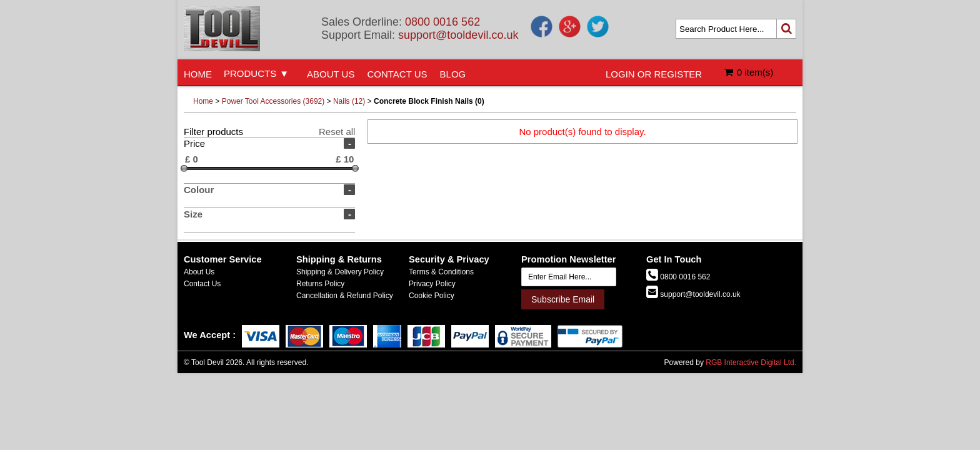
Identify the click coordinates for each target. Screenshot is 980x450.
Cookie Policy (432, 296)
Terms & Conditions (441, 272)
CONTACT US (397, 74)
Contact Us (202, 284)
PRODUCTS (250, 73)
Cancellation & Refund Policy (345, 296)
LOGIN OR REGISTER (654, 74)
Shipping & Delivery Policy (340, 272)
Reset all (337, 132)
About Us (199, 272)
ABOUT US (331, 74)
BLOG (453, 74)
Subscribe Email (563, 299)
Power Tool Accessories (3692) (273, 101)
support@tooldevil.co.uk (458, 35)
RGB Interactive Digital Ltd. (751, 362)
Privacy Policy (432, 284)
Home (203, 101)
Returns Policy (320, 284)
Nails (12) (349, 101)
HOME (198, 74)
